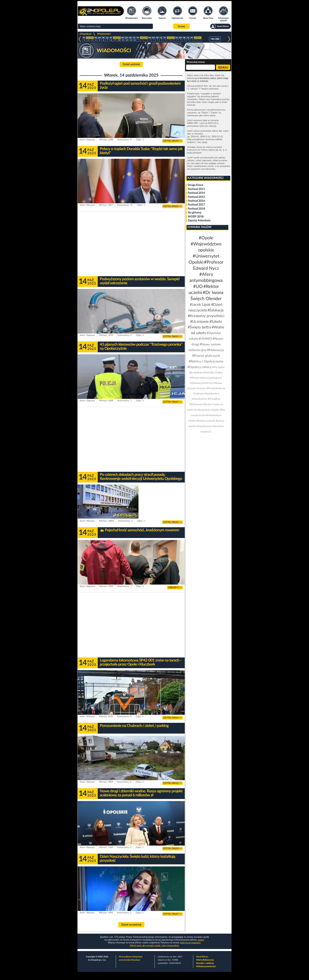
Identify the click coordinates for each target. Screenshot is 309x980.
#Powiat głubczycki (206, 356)
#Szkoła (216, 322)
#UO (198, 287)
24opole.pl (85, 34)
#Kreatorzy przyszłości (206, 316)
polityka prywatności (190, 943)
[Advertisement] (131, 244)
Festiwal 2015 (196, 197)
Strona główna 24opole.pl (131, 957)
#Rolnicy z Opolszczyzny (206, 361)
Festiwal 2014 (196, 193)
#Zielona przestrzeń (201, 383)
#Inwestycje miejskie (208, 410)
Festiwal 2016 (196, 201)
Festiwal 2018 (196, 209)
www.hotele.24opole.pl (129, 960)
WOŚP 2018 (196, 217)
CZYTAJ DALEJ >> (172, 141)
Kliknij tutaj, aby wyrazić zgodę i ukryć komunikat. (154, 945)
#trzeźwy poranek (206, 421)
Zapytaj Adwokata (199, 220)
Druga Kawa (195, 185)
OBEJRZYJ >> (175, 587)
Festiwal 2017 (196, 205)
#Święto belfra (199, 327)
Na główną (195, 213)
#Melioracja (215, 350)
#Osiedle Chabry (213, 373)
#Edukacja (216, 310)
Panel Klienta (202, 957)
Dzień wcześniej (131, 925)
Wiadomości (104, 34)
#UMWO (205, 339)
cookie (201, 940)
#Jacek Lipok (200, 305)
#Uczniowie (200, 322)
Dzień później (131, 64)
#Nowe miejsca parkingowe (206, 378)
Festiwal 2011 (196, 189)
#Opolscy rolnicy (199, 367)
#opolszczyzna (205, 426)
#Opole (206, 238)
